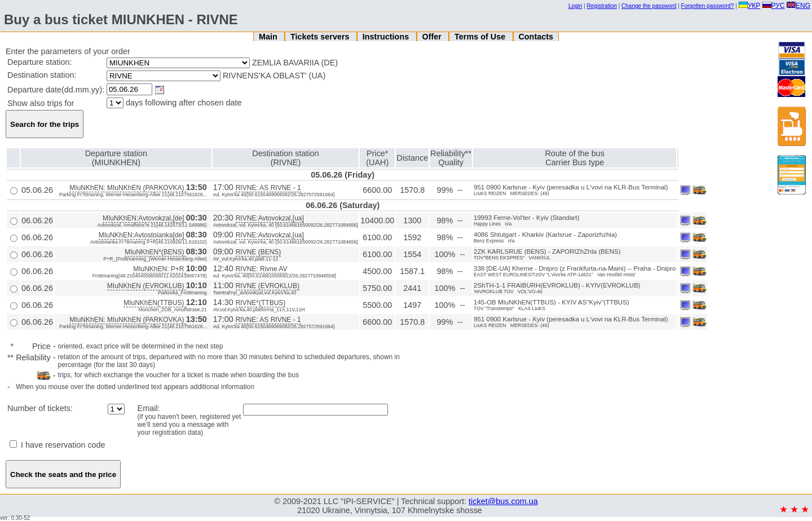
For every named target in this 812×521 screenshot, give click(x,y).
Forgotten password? (708, 6)
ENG (798, 6)
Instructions (387, 37)
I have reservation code (58, 445)
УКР (750, 6)
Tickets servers (321, 37)
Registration (602, 6)
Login (575, 6)
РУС (774, 6)
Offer (433, 37)
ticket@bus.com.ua (503, 501)
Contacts (536, 37)
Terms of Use (481, 37)
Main (269, 37)
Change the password (649, 6)
